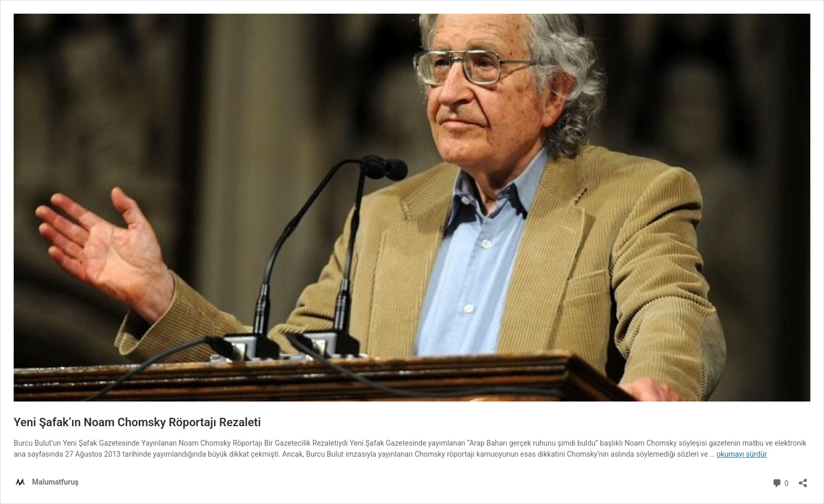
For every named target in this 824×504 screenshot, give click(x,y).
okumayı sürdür (741, 454)
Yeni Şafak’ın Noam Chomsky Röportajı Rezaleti (137, 422)
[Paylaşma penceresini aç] (803, 480)
